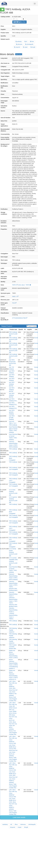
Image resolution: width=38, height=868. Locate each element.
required (17, 47)
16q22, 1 (15, 296)
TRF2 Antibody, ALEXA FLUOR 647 (13, 356)
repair (25, 47)
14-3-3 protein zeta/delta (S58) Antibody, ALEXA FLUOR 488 (13, 561)
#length (26, 827)
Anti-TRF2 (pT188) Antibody (12, 418)
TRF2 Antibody (13, 462)
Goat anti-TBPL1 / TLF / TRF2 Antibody (13, 423)
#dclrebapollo (32, 824)
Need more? (19, 54)
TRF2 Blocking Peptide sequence (13, 630)
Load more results (19, 817)
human (36, 332)
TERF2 (15, 285)
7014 (14, 303)
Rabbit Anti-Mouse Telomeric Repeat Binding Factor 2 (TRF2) (13, 654)
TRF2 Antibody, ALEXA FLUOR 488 (13, 334)
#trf (11, 824)
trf (26, 41)
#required (12, 827)
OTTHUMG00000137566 (20, 318)
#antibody (5, 824)
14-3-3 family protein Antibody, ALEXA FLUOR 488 (13, 552)
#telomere (23, 824)
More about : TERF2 (25, 285)
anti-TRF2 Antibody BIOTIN (12, 384)
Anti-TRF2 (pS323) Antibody (12, 412)
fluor (32, 41)
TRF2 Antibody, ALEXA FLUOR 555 (13, 345)
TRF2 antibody (13, 449)
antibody (19, 41)
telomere (19, 44)
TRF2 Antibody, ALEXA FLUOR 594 (13, 351)
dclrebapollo (29, 44)
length (33, 47)
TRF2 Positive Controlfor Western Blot (13, 647)
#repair (20, 827)
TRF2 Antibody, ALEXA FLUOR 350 (13, 339)
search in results (32, 326)
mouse (36, 651)
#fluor (16, 824)
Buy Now (19, 22)
